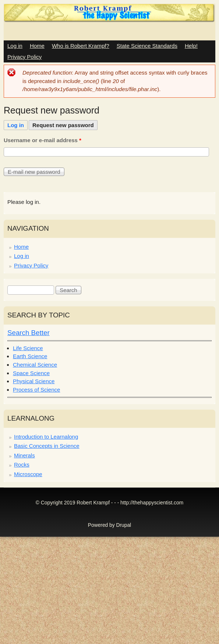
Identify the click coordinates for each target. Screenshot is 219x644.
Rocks (22, 465)
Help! (191, 46)
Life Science (28, 348)
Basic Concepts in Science (47, 446)
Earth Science (30, 356)
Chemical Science (35, 365)
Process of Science (36, 390)
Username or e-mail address (43, 140)
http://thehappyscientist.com (152, 503)
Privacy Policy (24, 57)
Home (37, 46)
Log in (15, 46)
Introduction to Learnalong (46, 437)
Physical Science (34, 381)
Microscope (28, 474)
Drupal (124, 525)
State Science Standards (147, 46)
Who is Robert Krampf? (81, 46)
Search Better (29, 333)
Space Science (31, 373)
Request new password (65, 124)
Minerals (24, 455)
